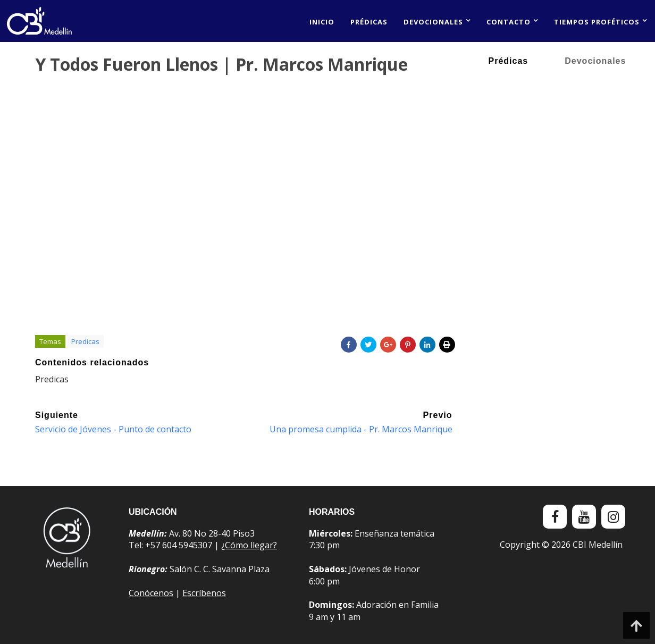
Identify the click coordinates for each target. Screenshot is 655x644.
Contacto (509, 22)
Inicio (322, 22)
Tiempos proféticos (597, 22)
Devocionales (433, 22)
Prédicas (369, 22)
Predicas (85, 341)
